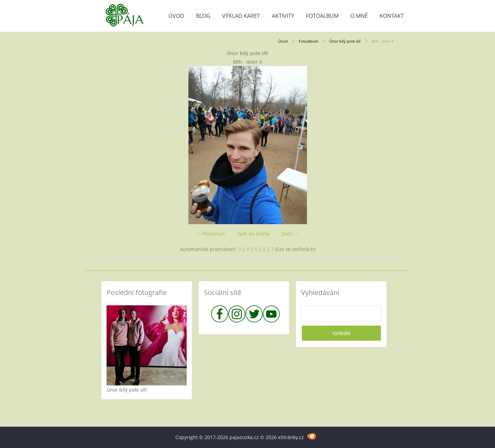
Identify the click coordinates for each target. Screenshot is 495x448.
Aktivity (283, 16)
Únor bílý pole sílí (345, 41)
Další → (290, 234)
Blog (203, 16)
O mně (359, 16)
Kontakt (392, 16)
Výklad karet (241, 16)
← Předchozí (210, 234)
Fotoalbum (322, 16)
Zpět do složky (253, 234)
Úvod (176, 16)
